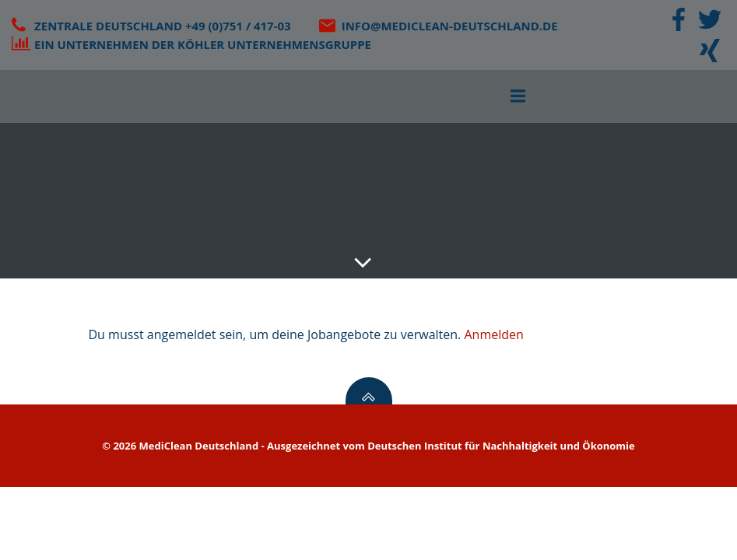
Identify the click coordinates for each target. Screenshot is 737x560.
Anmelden (493, 334)
